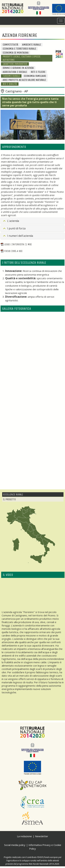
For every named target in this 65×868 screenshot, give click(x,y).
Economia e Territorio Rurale (19, 49)
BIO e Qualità (10, 84)
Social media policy (15, 845)
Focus (11, 251)
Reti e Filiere (38, 72)
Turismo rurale (11, 76)
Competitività (10, 45)
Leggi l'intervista (16, 244)
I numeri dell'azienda (20, 236)
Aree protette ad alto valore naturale (24, 80)
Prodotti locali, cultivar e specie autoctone (21, 58)
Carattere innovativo (15, 64)
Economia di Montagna (16, 53)
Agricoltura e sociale (15, 72)
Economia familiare (35, 76)
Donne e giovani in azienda (18, 68)
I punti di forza (16, 228)
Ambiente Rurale (31, 45)
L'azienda (13, 221)
